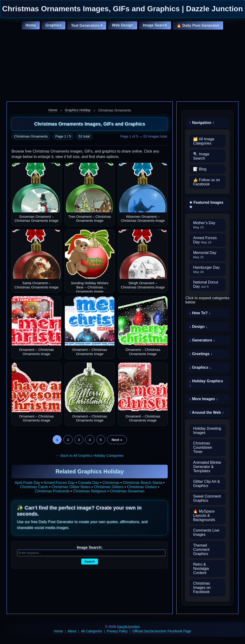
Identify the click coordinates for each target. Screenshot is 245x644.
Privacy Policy (117, 631)
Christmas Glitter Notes (71, 487)
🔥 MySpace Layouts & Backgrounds (204, 516)
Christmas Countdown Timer (203, 447)
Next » (117, 440)
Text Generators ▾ (87, 25)
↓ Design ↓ (198, 327)
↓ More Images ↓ (204, 399)
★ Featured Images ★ (206, 205)
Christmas (111, 483)
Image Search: (90, 547)
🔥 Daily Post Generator (198, 25)
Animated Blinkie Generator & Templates (207, 467)
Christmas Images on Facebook (202, 588)
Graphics (53, 25)
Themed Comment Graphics (201, 550)
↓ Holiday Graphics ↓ (206, 383)
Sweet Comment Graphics (207, 498)
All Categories (92, 631)
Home (31, 25)
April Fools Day (27, 483)
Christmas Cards (34, 487)
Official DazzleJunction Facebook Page (162, 631)
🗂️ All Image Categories (204, 141)
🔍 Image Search (201, 156)
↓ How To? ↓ (200, 313)
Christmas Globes (142, 487)
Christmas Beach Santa (143, 483)
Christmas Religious (89, 491)
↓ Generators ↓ (202, 340)
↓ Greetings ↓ (201, 354)
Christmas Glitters (109, 487)
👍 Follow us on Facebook (206, 182)
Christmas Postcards (52, 491)
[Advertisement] (122, 66)
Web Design (122, 25)
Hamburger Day (206, 270)
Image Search (155, 25)
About (72, 631)
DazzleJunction (128, 627)
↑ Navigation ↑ (202, 123)
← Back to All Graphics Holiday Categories (90, 455)
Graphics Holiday (78, 110)
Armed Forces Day (59, 483)
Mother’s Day (204, 225)
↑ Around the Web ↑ (206, 412)
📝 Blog (200, 169)
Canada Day (89, 483)
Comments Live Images (206, 532)
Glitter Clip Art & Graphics (206, 484)
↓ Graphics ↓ (200, 367)
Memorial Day (205, 255)
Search (89, 562)
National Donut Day (206, 284)
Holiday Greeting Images (207, 431)
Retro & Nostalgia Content (201, 569)
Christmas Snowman (127, 491)
